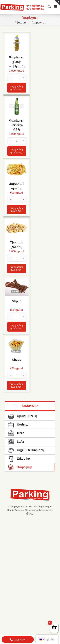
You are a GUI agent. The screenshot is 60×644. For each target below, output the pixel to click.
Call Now (18, 640)
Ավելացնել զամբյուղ (17, 88)
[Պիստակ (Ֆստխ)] (17, 228)
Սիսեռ (17, 360)
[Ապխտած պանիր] (17, 169)
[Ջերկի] (17, 287)
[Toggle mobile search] (49, 6)
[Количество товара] (17, 78)
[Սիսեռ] (17, 345)
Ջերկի (17, 301)
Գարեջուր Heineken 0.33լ (17, 125)
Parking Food (41, 506)
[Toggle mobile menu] (56, 6)
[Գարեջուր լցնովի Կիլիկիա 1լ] (17, 43)
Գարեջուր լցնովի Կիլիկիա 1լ (17, 62)
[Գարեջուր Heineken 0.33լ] (17, 106)
